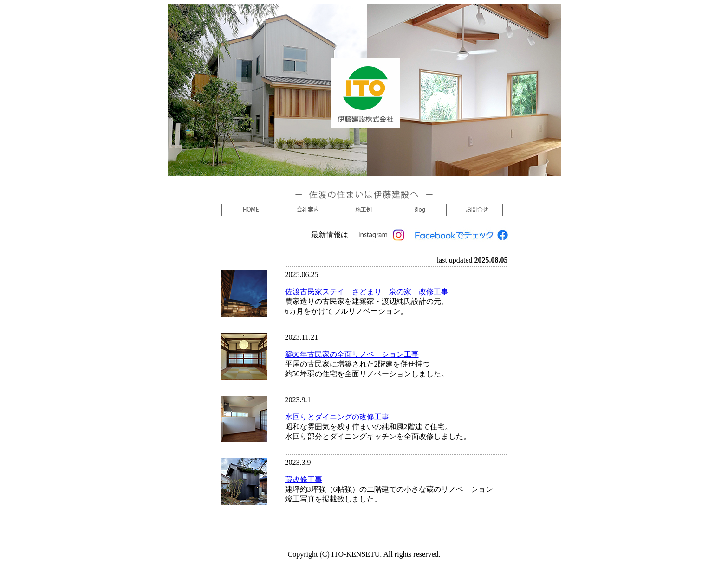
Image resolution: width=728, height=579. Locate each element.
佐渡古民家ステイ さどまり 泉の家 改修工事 (367, 292)
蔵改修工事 (304, 479)
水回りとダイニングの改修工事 (337, 417)
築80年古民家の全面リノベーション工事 (352, 354)
